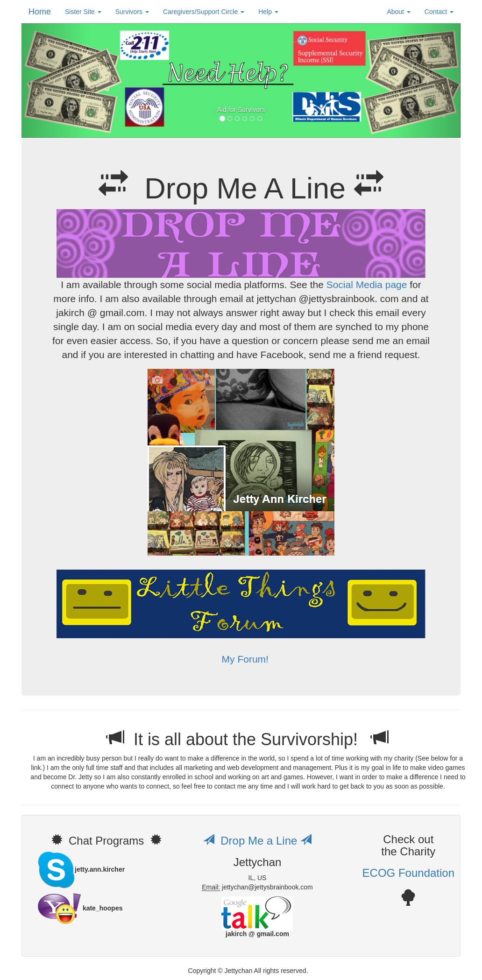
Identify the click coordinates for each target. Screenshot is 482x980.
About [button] (398, 12)
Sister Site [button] (83, 12)
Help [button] (268, 12)
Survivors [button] (132, 12)
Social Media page (367, 285)
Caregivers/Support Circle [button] (204, 12)
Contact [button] (439, 12)
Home (40, 12)
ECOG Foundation (408, 873)
